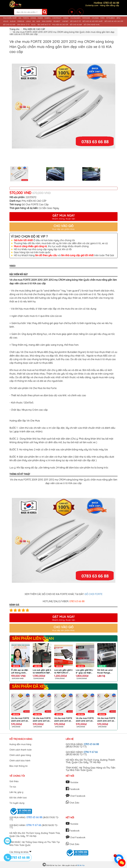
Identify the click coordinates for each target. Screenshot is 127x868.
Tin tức (13, 787)
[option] (63, 106)
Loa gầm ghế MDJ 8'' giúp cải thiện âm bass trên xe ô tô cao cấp (84, 671)
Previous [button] (7, 174)
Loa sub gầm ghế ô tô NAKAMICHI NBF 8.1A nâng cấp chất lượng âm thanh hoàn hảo (42, 671)
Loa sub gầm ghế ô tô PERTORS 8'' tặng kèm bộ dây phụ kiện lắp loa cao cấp (63, 671)
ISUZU (33, 25)
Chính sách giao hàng (20, 755)
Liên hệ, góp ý (16, 792)
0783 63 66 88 (91, 744)
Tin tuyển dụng (17, 803)
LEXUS (28, 21)
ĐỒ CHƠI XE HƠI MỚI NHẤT (93, 21)
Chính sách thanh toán (21, 750)
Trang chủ (14, 29)
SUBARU (48, 18)
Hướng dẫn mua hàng (20, 744)
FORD (102, 18)
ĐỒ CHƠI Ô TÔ (76, 21)
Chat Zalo (73, 803)
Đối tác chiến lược (18, 798)
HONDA (33, 18)
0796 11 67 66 (91, 752)
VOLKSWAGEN (75, 18)
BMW (119, 18)
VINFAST (65, 21)
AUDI (38, 21)
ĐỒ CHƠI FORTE (94, 594)
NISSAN (66, 18)
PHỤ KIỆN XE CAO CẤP (60, 25)
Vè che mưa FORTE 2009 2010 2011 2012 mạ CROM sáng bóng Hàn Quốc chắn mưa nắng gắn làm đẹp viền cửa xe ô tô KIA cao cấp (20, 720)
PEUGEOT (57, 21)
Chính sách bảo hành (20, 761)
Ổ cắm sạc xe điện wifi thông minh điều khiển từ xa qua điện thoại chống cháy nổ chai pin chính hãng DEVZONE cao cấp (20, 671)
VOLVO (6, 21)
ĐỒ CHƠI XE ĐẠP (76, 25)
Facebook (73, 789)
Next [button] (120, 174)
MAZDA (40, 18)
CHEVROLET (57, 18)
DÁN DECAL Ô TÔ (23, 25)
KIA (20, 18)
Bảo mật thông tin (19, 766)
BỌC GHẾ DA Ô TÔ (44, 25)
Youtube (72, 782)
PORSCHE (21, 21)
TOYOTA (26, 18)
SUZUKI (13, 21)
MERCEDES (86, 18)
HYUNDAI (95, 18)
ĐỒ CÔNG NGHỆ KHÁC (92, 25)
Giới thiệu (14, 781)
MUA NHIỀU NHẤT (10, 18)
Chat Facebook (76, 796)
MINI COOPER (47, 21)
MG (34, 21)
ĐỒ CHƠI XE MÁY (9, 25)
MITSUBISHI (111, 18)
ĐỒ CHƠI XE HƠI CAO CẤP (114, 21)
